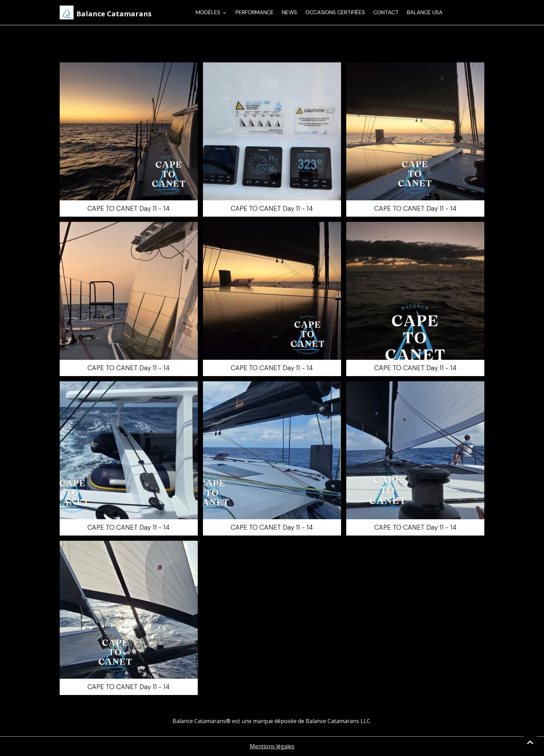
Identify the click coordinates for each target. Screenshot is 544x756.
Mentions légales (272, 746)
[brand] (106, 12)
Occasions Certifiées (335, 12)
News (290, 12)
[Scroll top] (530, 742)
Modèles (209, 12)
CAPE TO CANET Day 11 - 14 (129, 208)
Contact (386, 12)
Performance (255, 12)
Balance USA (425, 12)
